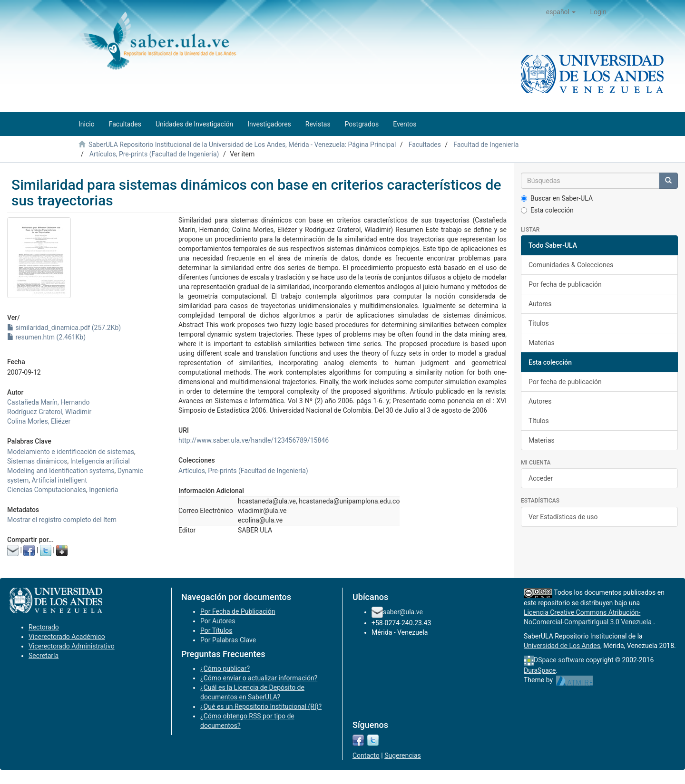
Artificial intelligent (59, 480)
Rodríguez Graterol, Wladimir (49, 412)
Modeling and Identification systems (61, 471)
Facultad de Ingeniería (486, 145)
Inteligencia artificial (100, 461)
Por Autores (218, 621)
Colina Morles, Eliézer (39, 421)
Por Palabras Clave (228, 640)
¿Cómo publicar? (225, 668)
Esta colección (547, 210)
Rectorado (44, 627)
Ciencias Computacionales (47, 490)
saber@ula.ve (403, 612)
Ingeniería (103, 490)
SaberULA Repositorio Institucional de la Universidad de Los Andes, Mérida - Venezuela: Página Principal (242, 145)
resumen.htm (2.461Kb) (46, 337)
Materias (542, 343)
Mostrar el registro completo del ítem (62, 520)
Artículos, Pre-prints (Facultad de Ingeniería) (154, 154)
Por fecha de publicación (565, 284)
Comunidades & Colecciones (571, 265)
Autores (540, 304)
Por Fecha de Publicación (238, 611)
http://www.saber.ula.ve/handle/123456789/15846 (254, 440)
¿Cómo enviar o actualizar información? (259, 678)
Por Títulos (216, 630)
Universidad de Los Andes (562, 646)
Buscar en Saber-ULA (557, 198)
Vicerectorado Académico (67, 637)
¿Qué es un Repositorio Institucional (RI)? (261, 707)
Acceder (541, 478)
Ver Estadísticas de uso (563, 517)
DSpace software (559, 660)
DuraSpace (540, 670)
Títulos (539, 323)
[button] (561, 12)
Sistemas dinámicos (37, 461)
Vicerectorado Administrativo (72, 646)
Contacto (366, 755)
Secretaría (44, 656)
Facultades (425, 145)
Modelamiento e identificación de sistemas (71, 452)
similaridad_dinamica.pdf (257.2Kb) (64, 328)
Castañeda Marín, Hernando (48, 402)
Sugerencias (403, 755)
